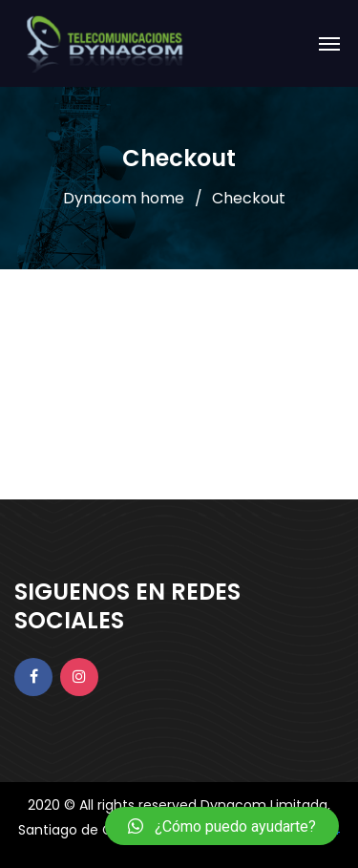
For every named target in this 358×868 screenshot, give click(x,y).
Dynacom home (124, 198)
